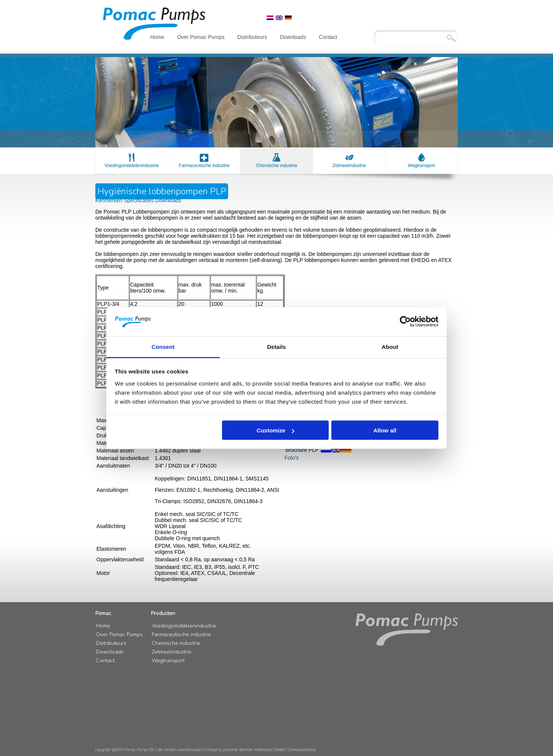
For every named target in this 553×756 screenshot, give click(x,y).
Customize (276, 430)
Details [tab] (276, 346)
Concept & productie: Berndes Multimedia (238, 749)
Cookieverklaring (302, 749)
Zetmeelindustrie (349, 166)
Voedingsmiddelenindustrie (132, 166)
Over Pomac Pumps (201, 37)
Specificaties (139, 200)
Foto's (292, 458)
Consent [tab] (163, 346)
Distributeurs (252, 37)
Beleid (280, 749)
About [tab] (390, 346)
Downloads (293, 37)
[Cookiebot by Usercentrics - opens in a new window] (405, 322)
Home (157, 37)
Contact (328, 37)
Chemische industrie (277, 166)
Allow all (385, 430)
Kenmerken (110, 200)
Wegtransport (421, 166)
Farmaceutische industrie (204, 166)
